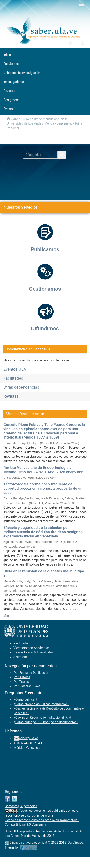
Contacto (11, 806)
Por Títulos (21, 682)
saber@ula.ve (29, 738)
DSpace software (21, 843)
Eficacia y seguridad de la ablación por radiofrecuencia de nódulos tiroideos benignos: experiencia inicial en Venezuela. (43, 532)
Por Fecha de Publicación (31, 673)
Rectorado (21, 643)
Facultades (13, 378)
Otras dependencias (21, 387)
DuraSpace (75, 843)
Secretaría (21, 657)
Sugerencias (28, 806)
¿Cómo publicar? (25, 699)
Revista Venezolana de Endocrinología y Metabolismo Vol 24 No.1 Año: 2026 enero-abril (44, 470)
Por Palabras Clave (27, 686)
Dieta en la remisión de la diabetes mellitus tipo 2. (44, 573)
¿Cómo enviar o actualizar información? (41, 704)
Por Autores (22, 677)
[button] (71, 43)
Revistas (11, 396)
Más (6, 615)
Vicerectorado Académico (32, 648)
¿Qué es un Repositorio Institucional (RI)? (42, 717)
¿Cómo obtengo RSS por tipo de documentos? (46, 722)
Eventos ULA (15, 369)
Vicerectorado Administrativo (34, 652)
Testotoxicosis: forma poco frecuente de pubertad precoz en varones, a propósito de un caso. (43, 488)
